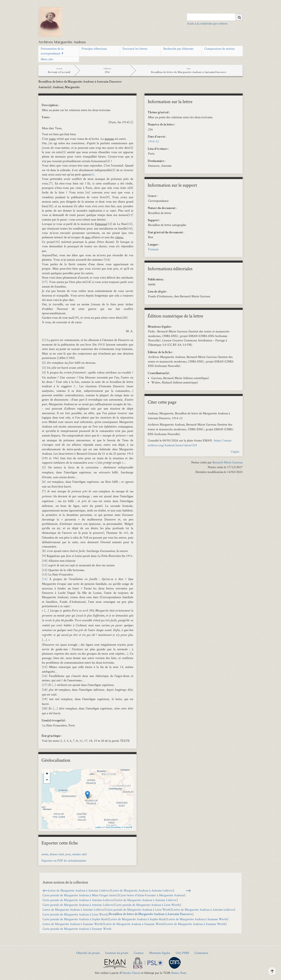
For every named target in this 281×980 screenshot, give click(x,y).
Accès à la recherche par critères (207, 23)
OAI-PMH (182, 953)
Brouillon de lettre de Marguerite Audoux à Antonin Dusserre (151, 914)
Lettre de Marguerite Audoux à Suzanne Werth (197, 919)
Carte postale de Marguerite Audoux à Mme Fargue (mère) (80, 895)
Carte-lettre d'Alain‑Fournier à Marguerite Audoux (152, 895)
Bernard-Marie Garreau (228, 462)
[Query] (215, 17)
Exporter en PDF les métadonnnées (64, 860)
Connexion (201, 953)
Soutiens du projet (117, 953)
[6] (92, 174)
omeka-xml (79, 854)
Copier (235, 452)
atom (45, 854)
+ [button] (47, 774)
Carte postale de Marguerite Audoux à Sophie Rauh (75, 919)
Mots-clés (47, 59)
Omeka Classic (131, 973)
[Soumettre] (239, 17)
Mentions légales (160, 953)
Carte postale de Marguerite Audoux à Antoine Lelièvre (78, 900)
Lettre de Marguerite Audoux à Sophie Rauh (138, 919)
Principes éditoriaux (94, 49)
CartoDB (128, 827)
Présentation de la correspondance (52, 51)
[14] (46, 579)
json (68, 854)
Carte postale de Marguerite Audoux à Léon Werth (147, 905)
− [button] (47, 780)
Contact (139, 953)
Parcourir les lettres (135, 49)
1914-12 (153, 141)
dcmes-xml (57, 854)
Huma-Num (179, 973)
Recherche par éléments (179, 49)
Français (153, 249)
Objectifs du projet (88, 953)
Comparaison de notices (220, 49)
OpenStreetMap (113, 827)
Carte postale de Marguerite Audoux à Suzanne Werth (77, 929)
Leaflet (98, 827)
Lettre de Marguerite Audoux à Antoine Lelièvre (79, 890)
